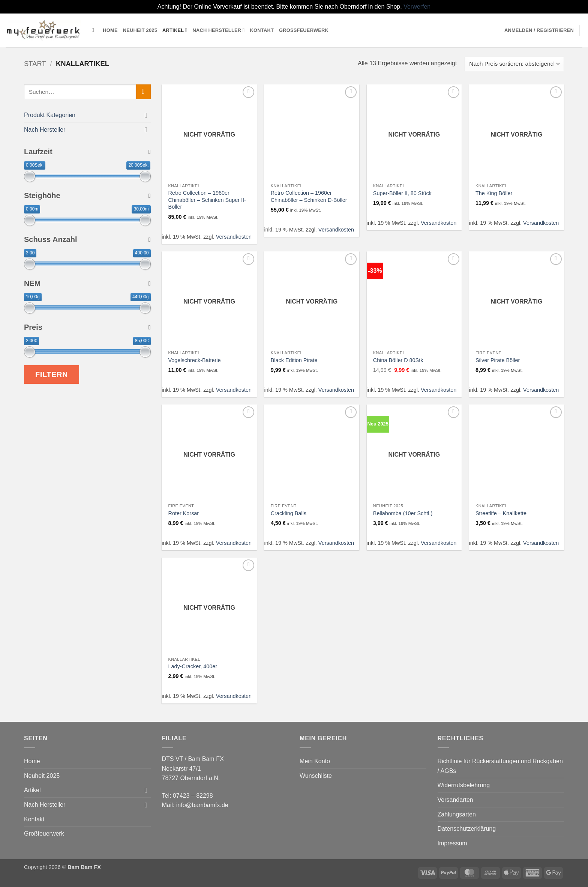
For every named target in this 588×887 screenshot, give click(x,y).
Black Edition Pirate (294, 360)
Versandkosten (234, 237)
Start (35, 64)
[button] (539, 30)
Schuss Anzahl (87, 239)
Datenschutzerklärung (467, 829)
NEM (87, 283)
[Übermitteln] (143, 92)
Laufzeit (87, 152)
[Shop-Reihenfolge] (514, 64)
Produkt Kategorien (50, 115)
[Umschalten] (146, 115)
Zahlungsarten (457, 814)
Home (110, 30)
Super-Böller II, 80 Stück (402, 193)
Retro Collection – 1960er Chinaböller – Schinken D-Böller (309, 196)
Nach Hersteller (219, 30)
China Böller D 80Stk (398, 360)
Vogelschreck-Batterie (195, 360)
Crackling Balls (289, 513)
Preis (87, 327)
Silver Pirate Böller (498, 360)
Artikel (175, 30)
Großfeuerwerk (304, 30)
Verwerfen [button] (417, 7)
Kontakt (262, 30)
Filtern (52, 374)
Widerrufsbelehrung (464, 785)
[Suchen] (95, 30)
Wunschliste (316, 776)
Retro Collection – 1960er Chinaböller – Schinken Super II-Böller (207, 200)
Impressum (452, 843)
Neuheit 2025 (140, 30)
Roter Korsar (184, 513)
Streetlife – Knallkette (501, 513)
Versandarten (455, 800)
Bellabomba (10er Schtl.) (403, 513)
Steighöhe (87, 195)
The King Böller (494, 193)
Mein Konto (315, 761)
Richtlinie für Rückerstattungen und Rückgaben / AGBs (500, 766)
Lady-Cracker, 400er (193, 666)
